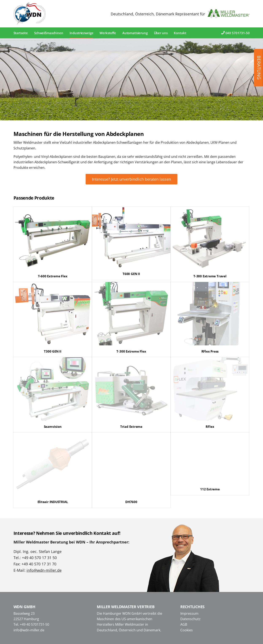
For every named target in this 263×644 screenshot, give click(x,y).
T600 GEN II (131, 274)
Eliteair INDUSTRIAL (53, 502)
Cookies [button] (187, 630)
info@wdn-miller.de (44, 570)
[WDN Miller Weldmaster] (30, 14)
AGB (184, 624)
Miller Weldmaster (130, 624)
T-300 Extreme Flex (131, 351)
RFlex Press (210, 351)
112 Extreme (210, 489)
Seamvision (53, 427)
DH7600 (131, 502)
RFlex (210, 427)
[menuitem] (21, 33)
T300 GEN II (53, 351)
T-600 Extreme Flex (53, 276)
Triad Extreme (131, 427)
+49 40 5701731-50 (34, 624)
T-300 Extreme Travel (210, 276)
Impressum (189, 613)
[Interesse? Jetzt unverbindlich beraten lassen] (131, 179)
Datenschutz (190, 619)
